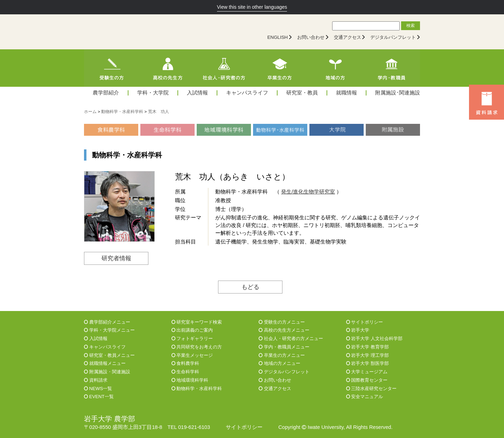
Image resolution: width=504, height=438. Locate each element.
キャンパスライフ (247, 93)
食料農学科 (185, 363)
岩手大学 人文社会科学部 (374, 338)
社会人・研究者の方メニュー (291, 338)
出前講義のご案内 (192, 330)
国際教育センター (367, 380)
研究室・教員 (302, 93)
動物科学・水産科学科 (197, 388)
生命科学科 (185, 372)
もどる (250, 287)
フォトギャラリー (192, 338)
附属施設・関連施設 (107, 372)
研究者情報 (116, 258)
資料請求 (96, 380)
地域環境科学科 (190, 380)
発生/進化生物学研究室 (308, 192)
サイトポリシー (365, 322)
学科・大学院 (153, 93)
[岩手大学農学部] (145, 32)
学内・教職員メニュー (284, 347)
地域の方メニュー (279, 363)
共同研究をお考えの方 (197, 347)
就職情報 (346, 93)
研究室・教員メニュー (109, 355)
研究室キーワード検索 (197, 322)
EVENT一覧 (99, 397)
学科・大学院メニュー (109, 330)
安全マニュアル (365, 397)
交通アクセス (348, 37)
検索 (411, 26)
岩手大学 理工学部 (367, 355)
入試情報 (197, 93)
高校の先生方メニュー (284, 330)
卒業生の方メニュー (282, 355)
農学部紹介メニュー (107, 322)
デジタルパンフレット (393, 37)
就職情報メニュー (105, 363)
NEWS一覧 (98, 388)
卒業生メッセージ (192, 355)
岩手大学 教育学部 (367, 347)
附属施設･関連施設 (398, 93)
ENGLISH (278, 37)
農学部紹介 (106, 93)
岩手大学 (358, 330)
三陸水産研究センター (372, 388)
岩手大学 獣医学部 (367, 363)
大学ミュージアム (367, 372)
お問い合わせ (311, 37)
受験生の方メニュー (282, 322)
